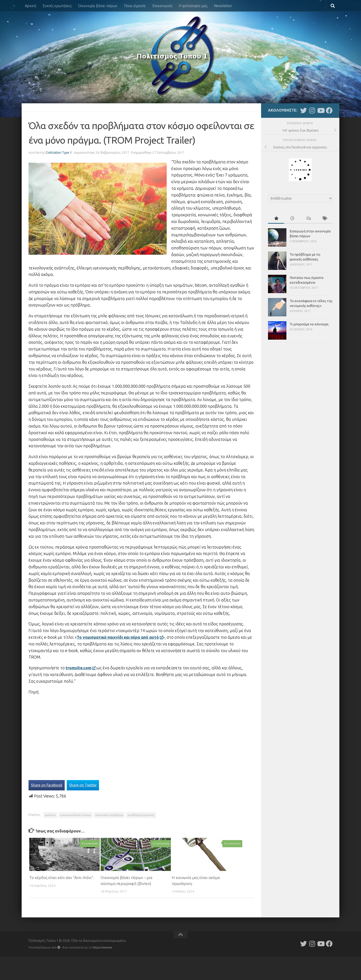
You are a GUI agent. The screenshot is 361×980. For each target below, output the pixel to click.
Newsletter (223, 6)
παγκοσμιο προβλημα (109, 815)
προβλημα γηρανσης (141, 815)
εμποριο (50, 815)
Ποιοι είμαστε (135, 6)
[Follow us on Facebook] (329, 111)
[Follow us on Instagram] (312, 111)
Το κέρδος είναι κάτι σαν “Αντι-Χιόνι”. (62, 877)
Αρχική (31, 6)
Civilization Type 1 (59, 153)
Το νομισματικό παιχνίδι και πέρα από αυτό (120, 637)
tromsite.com (80, 668)
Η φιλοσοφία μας (193, 6)
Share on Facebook (47, 785)
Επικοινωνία (162, 6)
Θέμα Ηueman (102, 947)
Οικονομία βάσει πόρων (98, 6)
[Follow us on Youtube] (321, 111)
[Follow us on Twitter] (304, 111)
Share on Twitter (83, 785)
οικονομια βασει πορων (76, 815)
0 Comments (90, 843)
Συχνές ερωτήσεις (57, 6)
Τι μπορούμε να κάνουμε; (309, 324)
